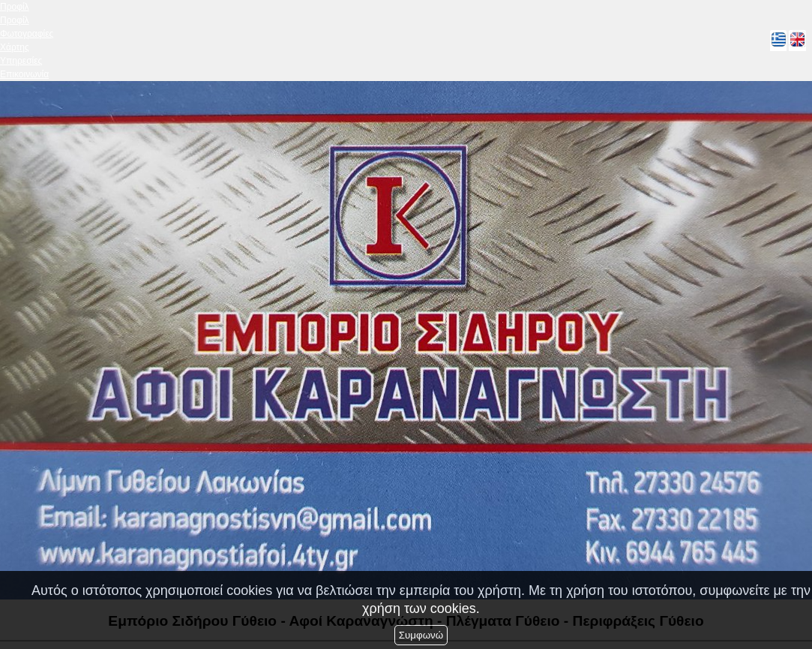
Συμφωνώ (421, 635)
